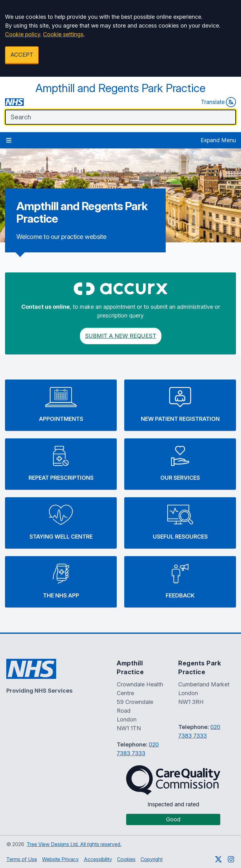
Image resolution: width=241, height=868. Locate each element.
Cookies (126, 859)
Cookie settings (63, 34)
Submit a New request (121, 336)
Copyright (152, 859)
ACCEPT (22, 55)
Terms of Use (22, 859)
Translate (218, 102)
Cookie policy (23, 34)
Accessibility (98, 859)
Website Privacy (60, 859)
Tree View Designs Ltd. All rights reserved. (74, 844)
